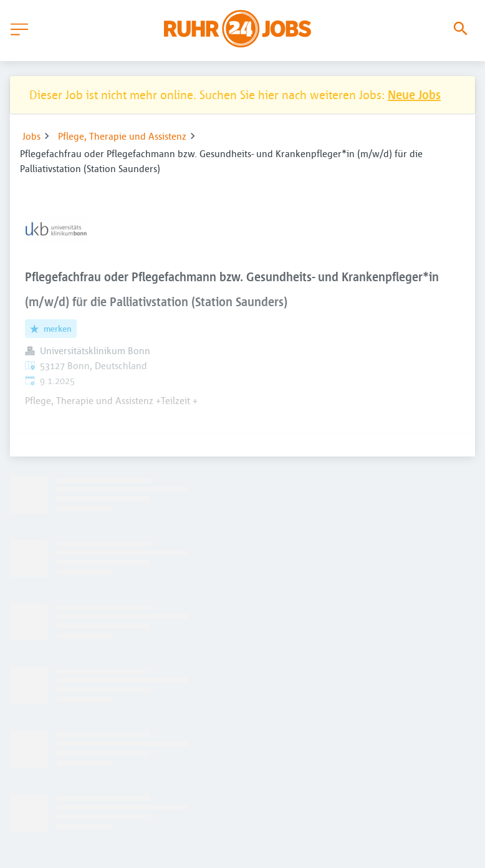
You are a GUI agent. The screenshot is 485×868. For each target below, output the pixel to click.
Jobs (31, 136)
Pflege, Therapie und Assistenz (122, 136)
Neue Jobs (414, 94)
